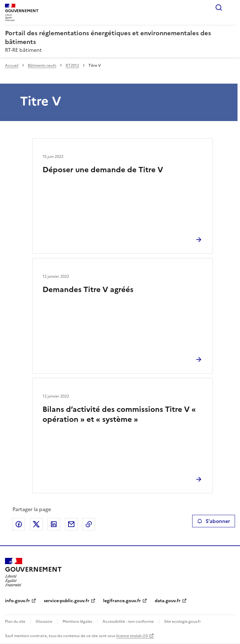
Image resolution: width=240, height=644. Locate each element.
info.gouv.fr (17, 601)
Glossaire (44, 622)
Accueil (12, 66)
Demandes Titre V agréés (88, 290)
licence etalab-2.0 (132, 636)
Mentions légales (77, 622)
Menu (231, 7)
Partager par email (71, 524)
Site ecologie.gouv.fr (182, 622)
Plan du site (15, 622)
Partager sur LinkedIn (54, 524)
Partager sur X (36, 524)
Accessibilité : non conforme (128, 622)
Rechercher (219, 7)
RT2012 (72, 66)
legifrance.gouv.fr (122, 601)
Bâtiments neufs (42, 66)
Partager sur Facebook (19, 524)
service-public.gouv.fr (67, 601)
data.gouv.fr (168, 601)
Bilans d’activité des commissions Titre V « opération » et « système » (119, 414)
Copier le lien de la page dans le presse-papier (89, 524)
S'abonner (214, 521)
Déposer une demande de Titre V (103, 170)
